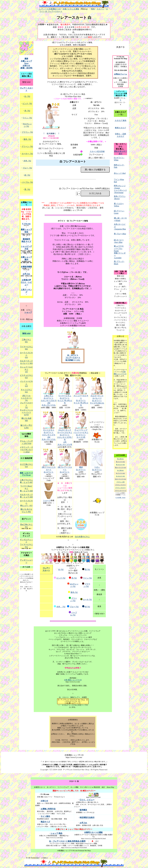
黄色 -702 (27, 139)
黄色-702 (74, 592)
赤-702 (74, 578)
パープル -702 (27, 182)
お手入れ (26, 274)
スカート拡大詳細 (97, 151)
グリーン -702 (27, 146)
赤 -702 (27, 111)
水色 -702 (61, 607)
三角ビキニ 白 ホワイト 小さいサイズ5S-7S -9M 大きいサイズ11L (49, 400)
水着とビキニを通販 (71, 9)
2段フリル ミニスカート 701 (26, 398)
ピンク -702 (27, 104)
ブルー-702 (74, 607)
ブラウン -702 (27, 132)
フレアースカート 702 (26, 405)
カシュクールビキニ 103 (26, 369)
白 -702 (27, 96)
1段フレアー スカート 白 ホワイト (65, 470)
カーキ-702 (87, 600)
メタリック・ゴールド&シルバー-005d (26, 450)
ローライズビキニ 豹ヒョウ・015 (26, 503)
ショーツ (47, 500)
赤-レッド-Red (120, 173)
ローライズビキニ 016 (26, 355)
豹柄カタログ (120, 128)
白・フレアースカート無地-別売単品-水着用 (67, 841)
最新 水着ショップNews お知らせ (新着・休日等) (26, 63)
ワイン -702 (27, 118)
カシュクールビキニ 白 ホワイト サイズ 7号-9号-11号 (81, 400)
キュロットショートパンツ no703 (26, 412)
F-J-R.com (26, 224)
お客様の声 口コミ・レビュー (26, 282)
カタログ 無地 (120, 120)
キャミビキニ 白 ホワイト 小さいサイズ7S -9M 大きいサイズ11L (49, 435)
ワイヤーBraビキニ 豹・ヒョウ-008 (26, 488)
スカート (100, 9)
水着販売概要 (26, 267)
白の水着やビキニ (82, 537)
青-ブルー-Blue (120, 234)
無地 (93, 9)
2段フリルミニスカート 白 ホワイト (49, 470)
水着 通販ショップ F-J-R (73, 680)
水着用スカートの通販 (93, 832)
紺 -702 (27, 175)
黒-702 (87, 569)
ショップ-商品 (56, 833)
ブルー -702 (27, 168)
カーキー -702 (27, 154)
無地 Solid (26, 333)
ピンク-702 (61, 578)
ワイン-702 (87, 578)
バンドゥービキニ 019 (26, 384)
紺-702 (87, 607)
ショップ (28, 312)
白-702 (61, 569)
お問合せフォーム (120, 74)
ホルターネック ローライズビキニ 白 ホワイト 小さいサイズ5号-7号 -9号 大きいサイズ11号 (65, 437)
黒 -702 (27, 189)
